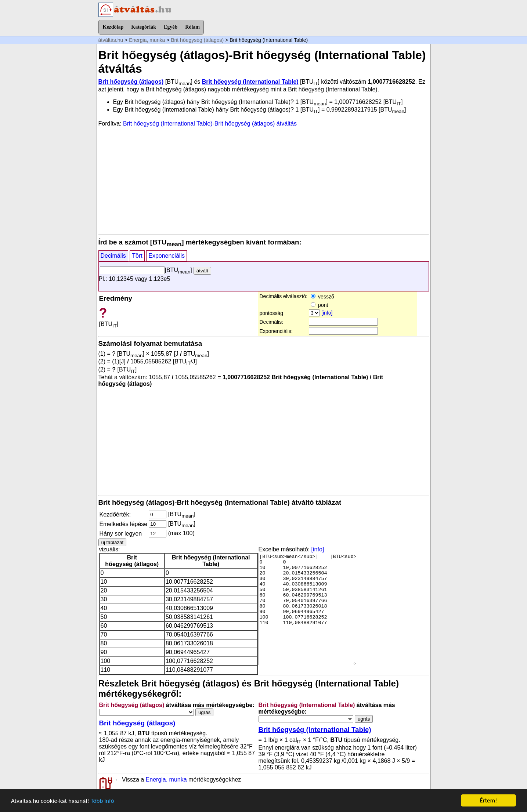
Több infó (102, 801)
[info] (327, 313)
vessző (322, 297)
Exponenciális (167, 256)
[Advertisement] (264, 180)
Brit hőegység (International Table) (250, 82)
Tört (137, 256)
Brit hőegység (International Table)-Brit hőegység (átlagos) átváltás (210, 124)
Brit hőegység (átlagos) (197, 40)
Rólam (192, 27)
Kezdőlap (113, 27)
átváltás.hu (111, 40)
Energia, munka (147, 40)
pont (319, 305)
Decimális (113, 256)
